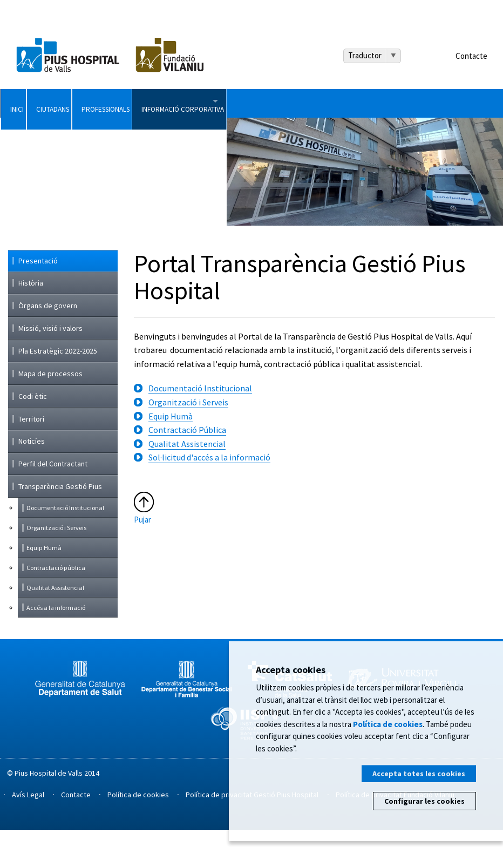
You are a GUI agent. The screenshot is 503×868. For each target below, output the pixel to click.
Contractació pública (56, 605)
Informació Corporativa (335, 103)
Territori (31, 457)
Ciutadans (109, 103)
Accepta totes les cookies (419, 774)
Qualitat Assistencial (187, 482)
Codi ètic (33, 434)
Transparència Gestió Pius (60, 525)
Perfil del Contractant (53, 502)
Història (31, 321)
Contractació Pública (187, 468)
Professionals (207, 103)
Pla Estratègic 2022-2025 (58, 389)
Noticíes (32, 479)
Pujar (142, 558)
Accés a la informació (56, 645)
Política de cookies (138, 832)
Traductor (365, 55)
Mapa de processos (50, 411)
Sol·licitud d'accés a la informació (209, 496)
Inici (33, 103)
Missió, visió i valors (50, 366)
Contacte (471, 56)
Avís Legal (28, 832)
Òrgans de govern (48, 344)
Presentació (38, 299)
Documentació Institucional (200, 426)
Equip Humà (171, 454)
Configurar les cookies (424, 801)
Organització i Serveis (188, 440)
